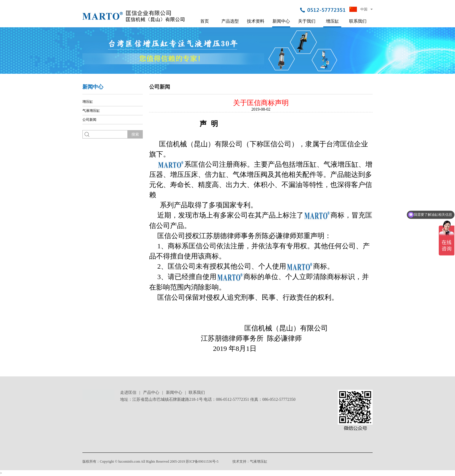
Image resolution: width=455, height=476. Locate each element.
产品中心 (151, 393)
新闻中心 (281, 21)
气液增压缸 (91, 111)
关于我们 (307, 21)
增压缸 (332, 21)
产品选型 (230, 21)
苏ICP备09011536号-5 (202, 461)
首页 (205, 21)
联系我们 (358, 21)
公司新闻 (89, 120)
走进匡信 (128, 393)
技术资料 (256, 21)
